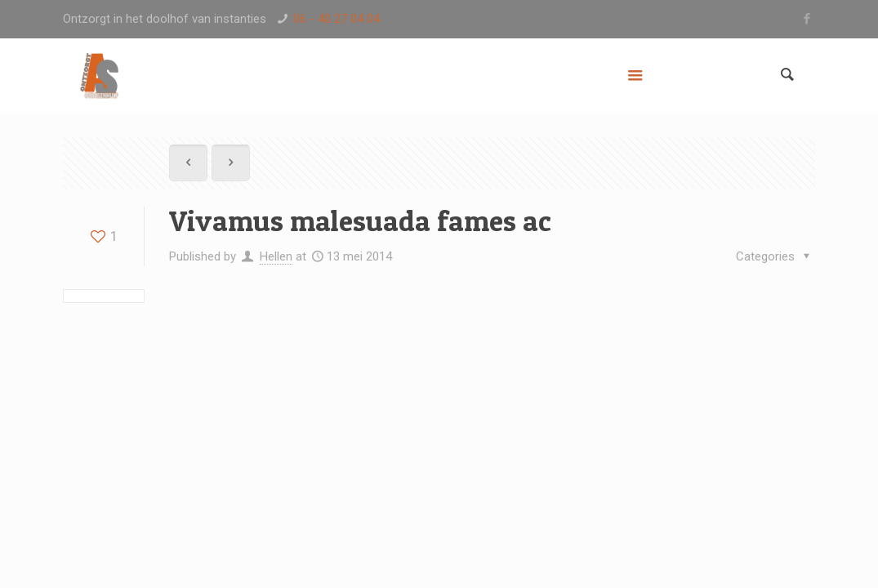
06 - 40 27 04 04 (336, 19)
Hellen (276, 256)
